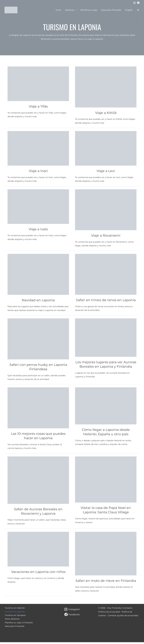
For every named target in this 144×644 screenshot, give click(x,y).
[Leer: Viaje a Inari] (38, 148)
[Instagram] (134, 3)
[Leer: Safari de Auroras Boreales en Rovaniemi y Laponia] (38, 482)
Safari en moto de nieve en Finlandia (106, 582)
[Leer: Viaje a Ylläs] (38, 84)
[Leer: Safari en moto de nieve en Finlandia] (106, 555)
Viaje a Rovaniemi (106, 235)
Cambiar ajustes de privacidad (123, 617)
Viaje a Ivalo (38, 229)
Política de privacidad (109, 614)
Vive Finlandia (114, 610)
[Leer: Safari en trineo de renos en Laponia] (106, 274)
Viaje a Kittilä (106, 113)
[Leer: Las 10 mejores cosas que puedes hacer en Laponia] (38, 410)
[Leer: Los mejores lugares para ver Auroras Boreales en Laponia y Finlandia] (106, 337)
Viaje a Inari (38, 171)
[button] (138, 10)
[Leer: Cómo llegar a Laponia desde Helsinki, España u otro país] (106, 408)
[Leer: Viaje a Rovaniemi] (106, 210)
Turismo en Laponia (15, 614)
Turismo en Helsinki (15, 610)
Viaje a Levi (106, 171)
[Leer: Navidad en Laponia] (38, 274)
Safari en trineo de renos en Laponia (106, 300)
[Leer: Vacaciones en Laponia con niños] (38, 551)
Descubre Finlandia (14, 629)
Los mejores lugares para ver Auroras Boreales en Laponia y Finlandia (106, 366)
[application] (75, 10)
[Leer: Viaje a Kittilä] (106, 87)
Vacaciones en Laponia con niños (38, 574)
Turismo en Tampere (15, 617)
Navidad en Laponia (38, 300)
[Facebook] (138, 3)
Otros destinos (12, 621)
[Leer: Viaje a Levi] (106, 148)
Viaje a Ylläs (38, 106)
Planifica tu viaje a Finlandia (19, 625)
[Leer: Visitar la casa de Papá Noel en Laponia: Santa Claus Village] (106, 481)
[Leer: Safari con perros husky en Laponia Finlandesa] (38, 339)
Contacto (128, 610)
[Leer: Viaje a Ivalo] (38, 206)
